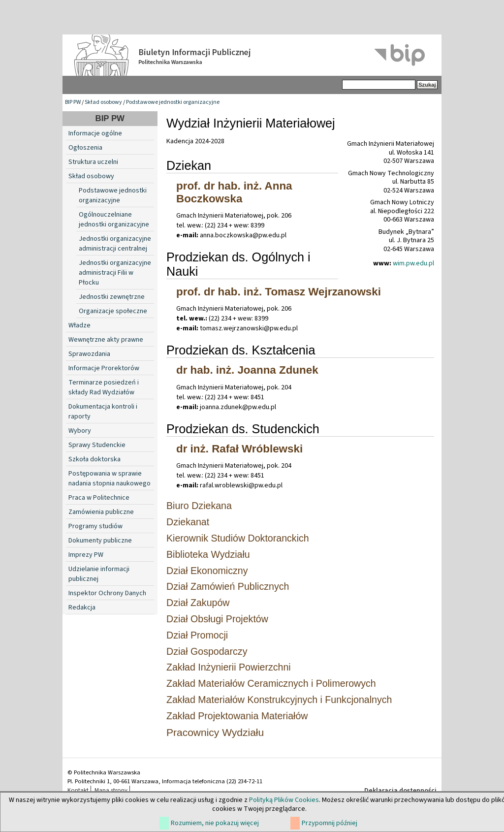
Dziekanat (188, 522)
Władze (79, 325)
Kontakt (78, 790)
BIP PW (73, 102)
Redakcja (82, 608)
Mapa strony (111, 790)
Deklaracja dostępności (400, 791)
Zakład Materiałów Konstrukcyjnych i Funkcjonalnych (279, 700)
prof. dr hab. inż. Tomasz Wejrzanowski (279, 292)
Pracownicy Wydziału (215, 732)
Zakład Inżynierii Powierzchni (229, 667)
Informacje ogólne (95, 133)
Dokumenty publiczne (100, 541)
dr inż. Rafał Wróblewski (239, 449)
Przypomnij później (330, 823)
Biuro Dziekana (199, 506)
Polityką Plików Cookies (284, 800)
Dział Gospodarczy (207, 651)
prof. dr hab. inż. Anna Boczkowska (234, 192)
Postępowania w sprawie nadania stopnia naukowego (110, 479)
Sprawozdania (89, 354)
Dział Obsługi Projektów (217, 619)
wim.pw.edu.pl (413, 263)
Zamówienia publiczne (101, 512)
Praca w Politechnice (99, 498)
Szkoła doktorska (94, 459)
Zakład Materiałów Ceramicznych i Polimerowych (271, 683)
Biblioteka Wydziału (208, 554)
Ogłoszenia (85, 148)
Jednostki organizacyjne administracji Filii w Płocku (115, 273)
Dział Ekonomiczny (207, 571)
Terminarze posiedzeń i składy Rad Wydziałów (104, 387)
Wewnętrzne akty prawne (106, 340)
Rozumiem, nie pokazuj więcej (215, 823)
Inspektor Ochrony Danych (107, 593)
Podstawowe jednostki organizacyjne (173, 102)
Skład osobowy (103, 102)
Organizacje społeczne (113, 311)
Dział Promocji (197, 635)
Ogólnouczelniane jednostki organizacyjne (114, 220)
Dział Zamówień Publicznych (228, 586)
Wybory (80, 431)
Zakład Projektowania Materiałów (237, 716)
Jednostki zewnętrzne (112, 297)
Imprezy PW (86, 555)
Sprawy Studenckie (97, 445)
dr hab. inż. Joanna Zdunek (247, 370)
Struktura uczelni (93, 162)
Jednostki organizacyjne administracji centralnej (115, 244)
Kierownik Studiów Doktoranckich (238, 538)
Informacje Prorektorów (104, 368)
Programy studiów (95, 526)
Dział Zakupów (198, 603)
